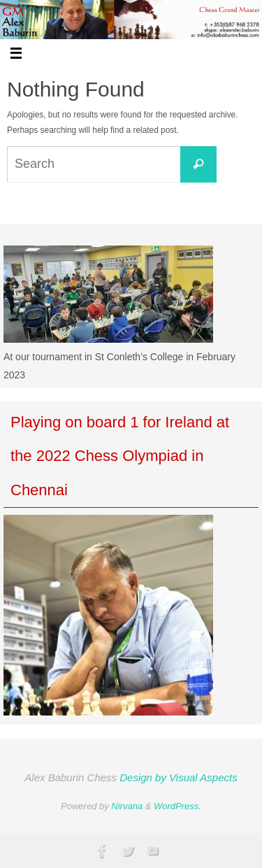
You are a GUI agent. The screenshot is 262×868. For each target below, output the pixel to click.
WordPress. (177, 806)
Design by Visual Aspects (178, 777)
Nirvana (127, 806)
